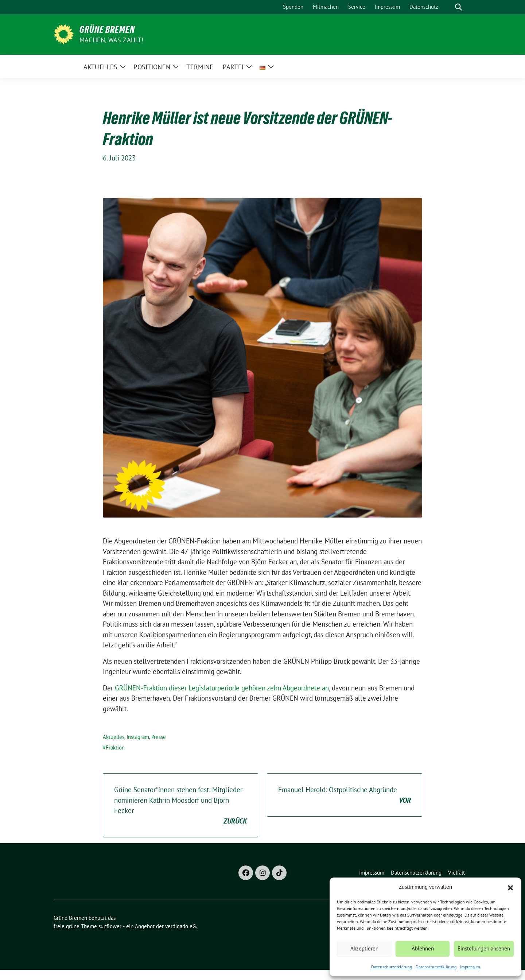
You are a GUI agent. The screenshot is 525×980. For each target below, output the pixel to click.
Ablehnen (423, 948)
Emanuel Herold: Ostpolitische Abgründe (345, 795)
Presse (159, 737)
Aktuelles (114, 737)
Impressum (470, 967)
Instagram (138, 737)
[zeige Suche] (458, 7)
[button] (510, 887)
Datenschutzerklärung (392, 967)
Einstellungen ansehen (484, 948)
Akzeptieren (364, 948)
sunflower (110, 926)
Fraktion (115, 747)
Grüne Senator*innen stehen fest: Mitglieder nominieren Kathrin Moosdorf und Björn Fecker (180, 806)
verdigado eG (180, 926)
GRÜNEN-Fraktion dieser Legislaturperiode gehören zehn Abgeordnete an (222, 688)
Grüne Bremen (107, 30)
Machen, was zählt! (112, 40)
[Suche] (448, 7)
